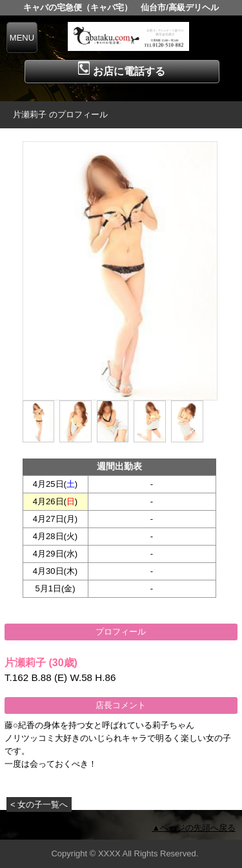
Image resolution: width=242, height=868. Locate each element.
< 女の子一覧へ (39, 804)
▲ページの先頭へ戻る (194, 828)
